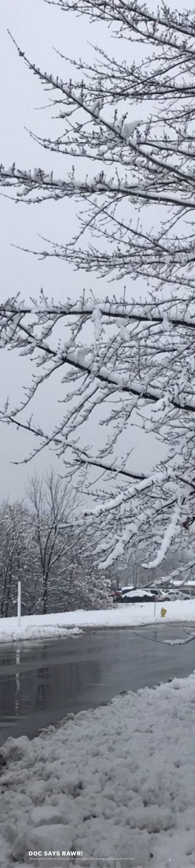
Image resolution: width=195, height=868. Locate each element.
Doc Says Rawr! (56, 843)
